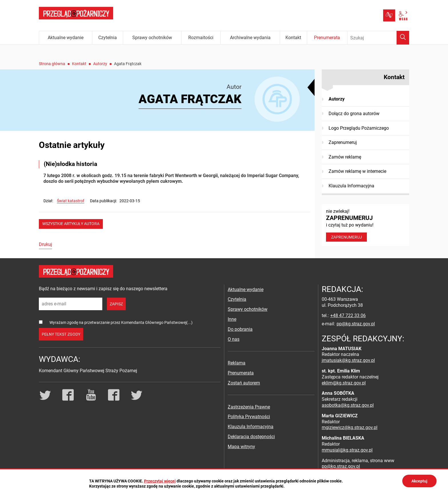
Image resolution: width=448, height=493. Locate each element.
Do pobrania (240, 329)
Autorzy (100, 64)
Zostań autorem (244, 383)
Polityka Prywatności (249, 417)
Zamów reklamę (345, 157)
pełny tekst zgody (61, 334)
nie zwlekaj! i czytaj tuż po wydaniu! (365, 225)
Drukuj (45, 244)
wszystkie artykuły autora (71, 224)
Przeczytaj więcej (160, 481)
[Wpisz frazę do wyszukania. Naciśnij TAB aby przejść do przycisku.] (378, 38)
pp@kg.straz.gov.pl (356, 324)
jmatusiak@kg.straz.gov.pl (348, 360)
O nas (234, 339)
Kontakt (79, 64)
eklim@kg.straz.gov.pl (344, 383)
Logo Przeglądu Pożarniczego (359, 128)
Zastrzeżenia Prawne (249, 407)
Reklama (237, 363)
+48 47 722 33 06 (348, 315)
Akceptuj (419, 481)
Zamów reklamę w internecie (357, 171)
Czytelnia (237, 299)
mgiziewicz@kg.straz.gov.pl (350, 427)
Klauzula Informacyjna (351, 186)
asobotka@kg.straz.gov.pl (348, 405)
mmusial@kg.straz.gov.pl (347, 450)
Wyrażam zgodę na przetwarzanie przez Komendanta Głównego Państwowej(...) (121, 322)
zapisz (116, 304)
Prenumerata (241, 373)
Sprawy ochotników (248, 309)
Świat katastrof (71, 201)
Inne (232, 319)
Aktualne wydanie (246, 289)
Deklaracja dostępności (251, 437)
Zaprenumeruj (343, 142)
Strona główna (52, 64)
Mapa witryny (241, 447)
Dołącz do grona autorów (354, 114)
